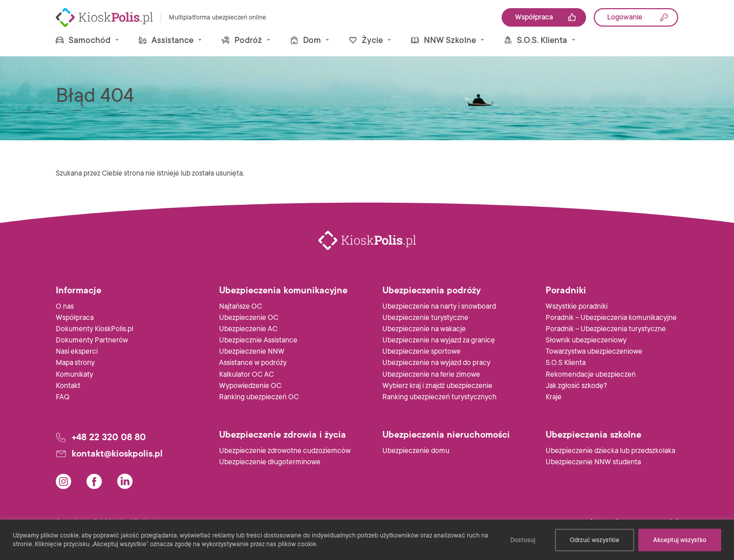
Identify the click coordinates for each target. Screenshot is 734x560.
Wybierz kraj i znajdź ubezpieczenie (437, 386)
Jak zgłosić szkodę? (576, 386)
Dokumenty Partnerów (92, 340)
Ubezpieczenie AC (248, 329)
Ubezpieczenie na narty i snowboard (439, 306)
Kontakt (68, 386)
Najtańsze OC (241, 306)
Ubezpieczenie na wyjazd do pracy (436, 363)
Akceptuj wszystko (680, 540)
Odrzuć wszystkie (595, 540)
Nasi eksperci (77, 351)
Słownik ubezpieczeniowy (586, 340)
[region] (367, 540)
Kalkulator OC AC (246, 374)
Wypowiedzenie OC (250, 386)
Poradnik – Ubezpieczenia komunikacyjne (611, 318)
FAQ (63, 397)
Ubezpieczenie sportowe (422, 351)
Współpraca (75, 318)
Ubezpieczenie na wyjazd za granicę (439, 340)
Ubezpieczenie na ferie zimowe (431, 374)
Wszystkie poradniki (577, 306)
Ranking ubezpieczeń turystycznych (439, 397)
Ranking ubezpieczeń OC (259, 397)
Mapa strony (75, 363)
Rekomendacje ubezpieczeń (591, 374)
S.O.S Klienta (566, 363)
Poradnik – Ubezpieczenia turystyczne (606, 329)
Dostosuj (523, 540)
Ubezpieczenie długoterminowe (270, 462)
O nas (65, 306)
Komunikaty (74, 374)
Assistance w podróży (253, 363)
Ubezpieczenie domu (416, 451)
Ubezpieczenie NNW (252, 351)
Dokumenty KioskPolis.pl (94, 329)
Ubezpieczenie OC (249, 318)
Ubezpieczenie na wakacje (424, 329)
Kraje (554, 397)
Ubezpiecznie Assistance (258, 340)
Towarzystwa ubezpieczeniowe (594, 351)
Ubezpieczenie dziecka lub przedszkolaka (610, 451)
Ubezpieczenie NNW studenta (593, 462)
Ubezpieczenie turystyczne (425, 318)
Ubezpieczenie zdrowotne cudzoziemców (285, 451)
